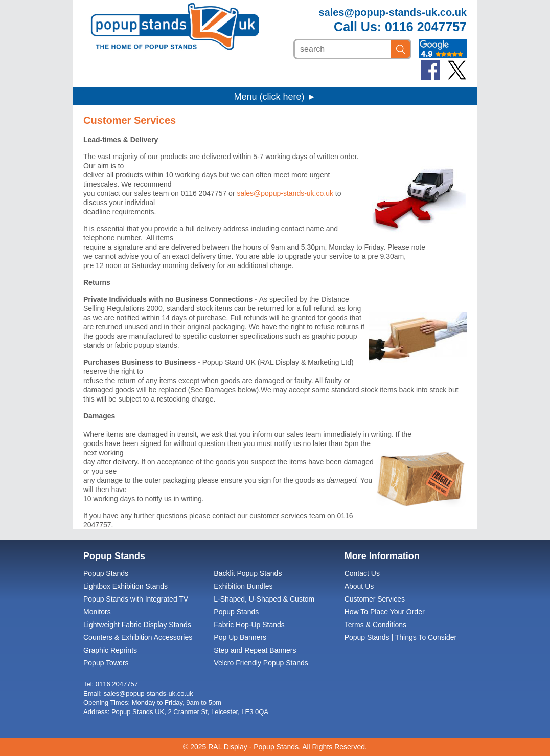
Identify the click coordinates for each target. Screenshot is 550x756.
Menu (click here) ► (275, 97)
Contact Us (362, 573)
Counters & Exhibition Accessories (138, 637)
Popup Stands (106, 573)
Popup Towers (106, 663)
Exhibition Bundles (243, 586)
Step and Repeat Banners (255, 650)
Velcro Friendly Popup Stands (261, 663)
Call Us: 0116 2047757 (400, 27)
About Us (359, 586)
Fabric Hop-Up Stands (249, 625)
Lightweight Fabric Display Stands (137, 625)
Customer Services (375, 599)
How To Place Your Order (385, 612)
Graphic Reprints (110, 650)
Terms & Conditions (375, 625)
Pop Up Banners (240, 637)
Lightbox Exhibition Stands (125, 586)
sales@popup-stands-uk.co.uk (393, 12)
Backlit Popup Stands (248, 573)
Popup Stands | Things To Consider (400, 637)
